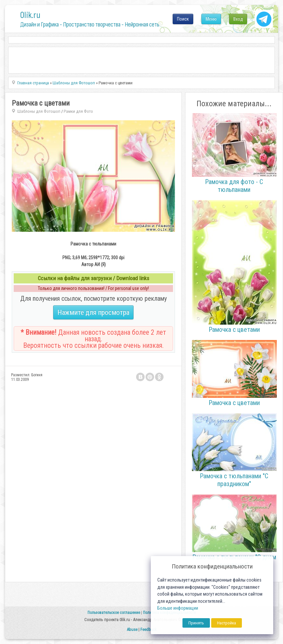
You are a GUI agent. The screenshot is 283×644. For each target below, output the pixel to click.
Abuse (132, 629)
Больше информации (178, 608)
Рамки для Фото (78, 111)
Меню (211, 19)
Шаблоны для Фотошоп (39, 111)
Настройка (227, 623)
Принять (196, 623)
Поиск (183, 19)
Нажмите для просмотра (93, 312)
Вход (238, 19)
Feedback (149, 629)
